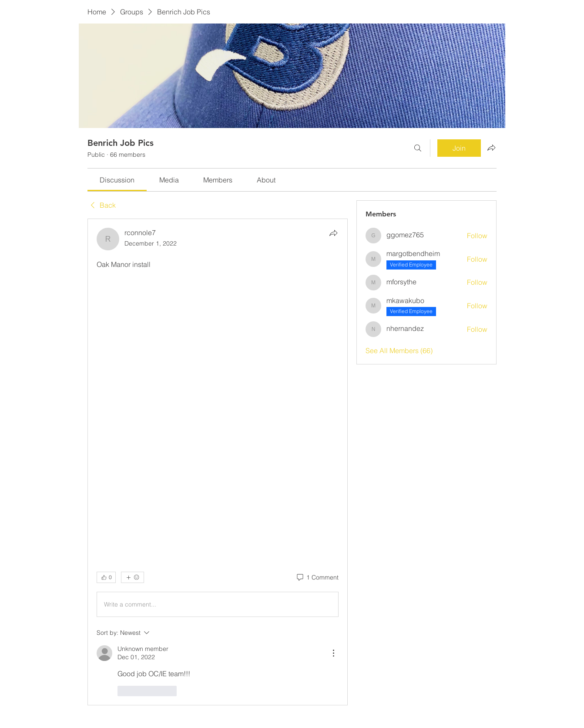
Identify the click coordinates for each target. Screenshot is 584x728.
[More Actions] (333, 653)
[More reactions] (133, 577)
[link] (117, 180)
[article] (218, 462)
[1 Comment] (317, 578)
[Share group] (491, 148)
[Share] (333, 233)
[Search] (418, 148)
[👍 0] (106, 577)
